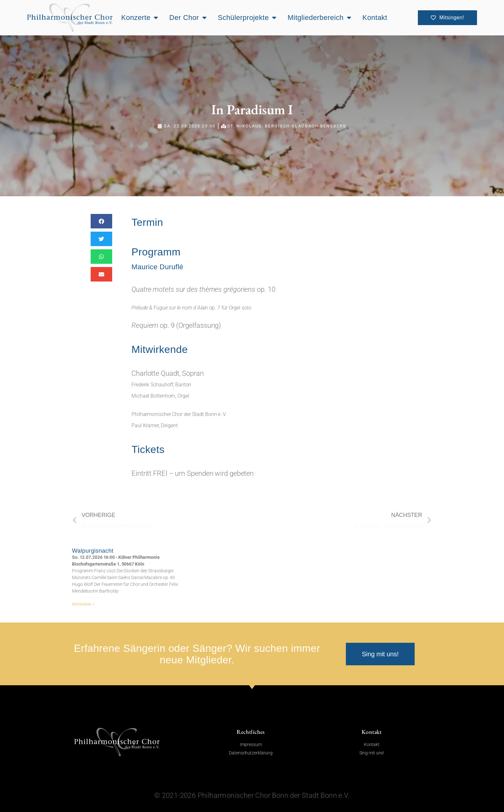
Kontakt (375, 18)
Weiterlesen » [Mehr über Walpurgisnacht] (83, 604)
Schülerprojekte (247, 18)
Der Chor (188, 18)
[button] (101, 221)
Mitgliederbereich (320, 18)
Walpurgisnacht (93, 551)
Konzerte (140, 18)
